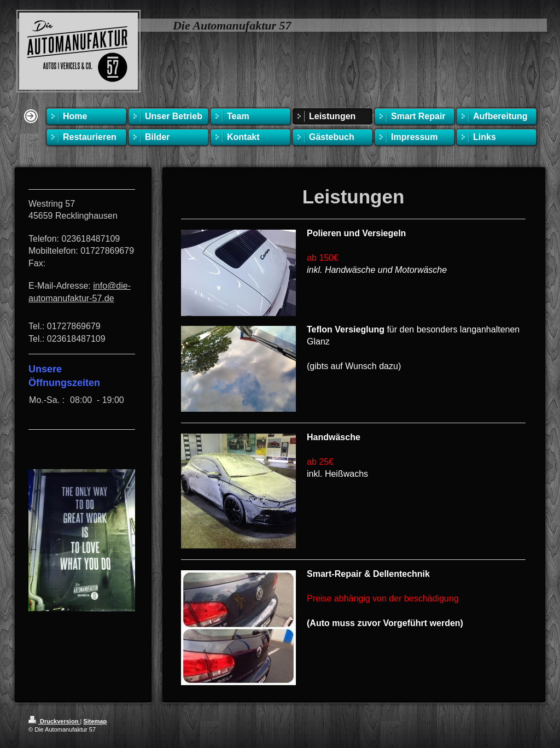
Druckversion (54, 721)
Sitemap (95, 721)
